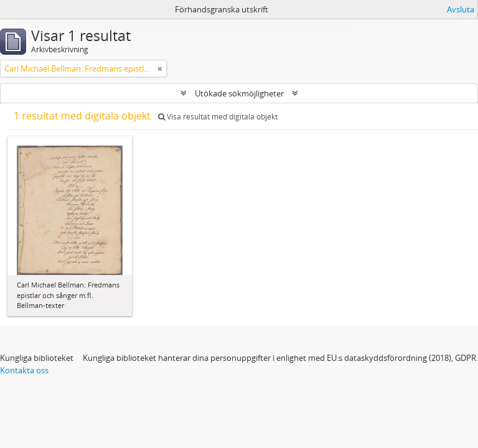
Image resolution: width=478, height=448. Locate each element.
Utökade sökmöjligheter (239, 93)
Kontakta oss (24, 370)
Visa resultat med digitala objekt (218, 117)
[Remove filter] (160, 68)
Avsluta (461, 9)
